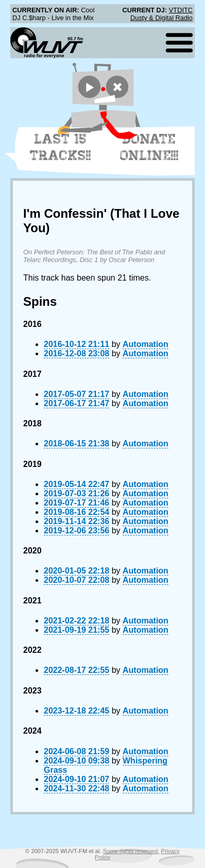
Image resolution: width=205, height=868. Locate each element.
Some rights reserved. (131, 851)
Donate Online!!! (149, 147)
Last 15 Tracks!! (61, 147)
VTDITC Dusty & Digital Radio (161, 14)
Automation (146, 344)
